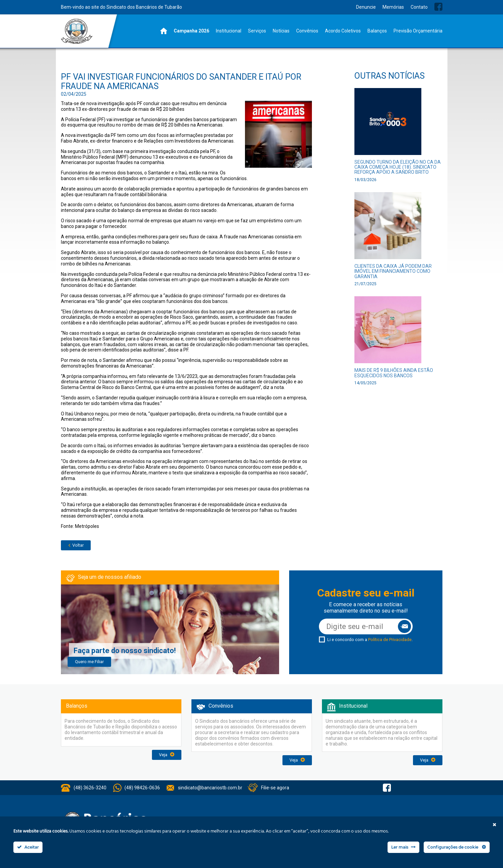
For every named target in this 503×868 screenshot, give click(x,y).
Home (164, 31)
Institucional (229, 31)
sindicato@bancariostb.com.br (210, 788)
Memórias (393, 7)
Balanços (377, 31)
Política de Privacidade (390, 640)
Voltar (76, 545)
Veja (167, 755)
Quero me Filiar (89, 662)
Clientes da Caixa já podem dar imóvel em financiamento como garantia (393, 271)
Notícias (281, 31)
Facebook (438, 7)
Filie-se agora (275, 788)
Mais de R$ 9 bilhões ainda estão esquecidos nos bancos (394, 373)
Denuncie (366, 7)
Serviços (257, 31)
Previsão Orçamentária (418, 31)
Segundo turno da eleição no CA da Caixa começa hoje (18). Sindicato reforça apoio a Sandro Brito (398, 167)
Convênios (307, 31)
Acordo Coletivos (343, 31)
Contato (419, 7)
